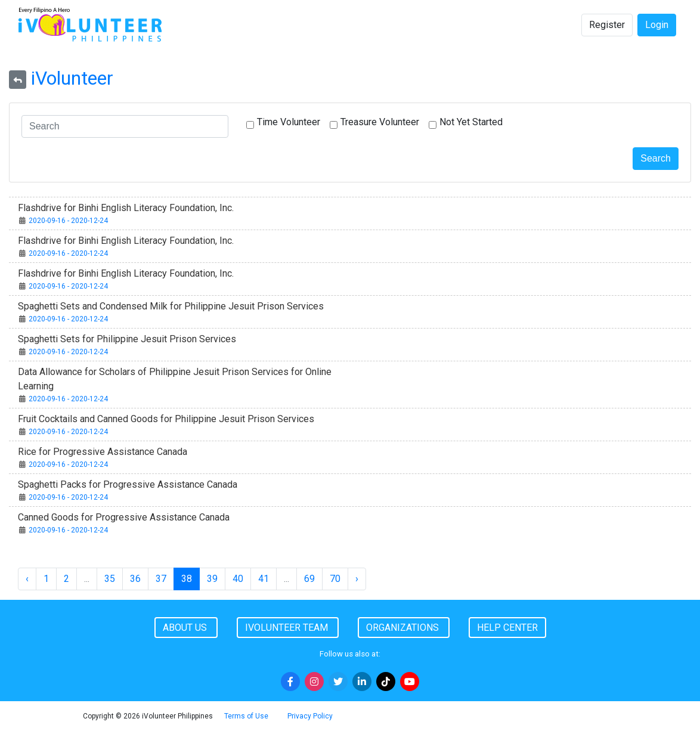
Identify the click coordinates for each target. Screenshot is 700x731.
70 (335, 579)
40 (238, 579)
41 (264, 579)
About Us (186, 628)
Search (656, 158)
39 (212, 579)
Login (657, 25)
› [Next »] (357, 579)
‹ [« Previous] (27, 579)
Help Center (507, 628)
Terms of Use (246, 716)
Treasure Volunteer (380, 122)
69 (309, 579)
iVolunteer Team (288, 628)
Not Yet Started (471, 122)
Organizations (404, 628)
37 (161, 579)
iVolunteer (72, 78)
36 (135, 579)
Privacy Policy (310, 716)
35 (110, 579)
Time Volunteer (289, 122)
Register (607, 25)
